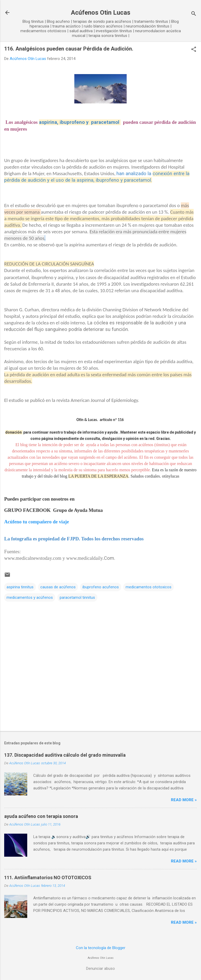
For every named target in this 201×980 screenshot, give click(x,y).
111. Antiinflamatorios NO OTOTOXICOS (48, 877)
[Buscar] (194, 14)
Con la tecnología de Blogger (101, 948)
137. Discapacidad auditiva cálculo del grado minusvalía (65, 755)
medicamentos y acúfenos (30, 597)
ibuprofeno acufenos (101, 587)
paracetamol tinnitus (77, 597)
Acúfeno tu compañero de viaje (37, 522)
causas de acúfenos (58, 587)
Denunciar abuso (100, 968)
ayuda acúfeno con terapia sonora (41, 816)
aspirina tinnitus (20, 587)
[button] (194, 50)
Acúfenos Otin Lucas (101, 13)
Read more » (184, 800)
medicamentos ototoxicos (149, 587)
